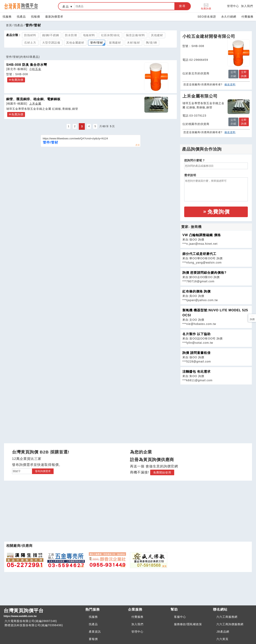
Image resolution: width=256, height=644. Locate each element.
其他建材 (157, 35)
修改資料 (230, 84)
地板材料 (89, 35)
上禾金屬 (35, 104)
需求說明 (190, 175)
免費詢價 (206, 6)
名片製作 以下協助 (196, 334)
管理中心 (233, 6)
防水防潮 (71, 35)
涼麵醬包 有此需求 (196, 372)
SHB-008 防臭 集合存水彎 (27, 65)
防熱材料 (30, 35)
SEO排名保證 (207, 17)
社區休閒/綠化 (110, 35)
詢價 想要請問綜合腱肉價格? (204, 273)
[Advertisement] (216, 413)
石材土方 (30, 43)
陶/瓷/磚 (151, 43)
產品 (66, 7)
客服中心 (180, 617)
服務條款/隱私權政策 (188, 624)
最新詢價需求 (54, 17)
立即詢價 (244, 74)
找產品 (21, 17)
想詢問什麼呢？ (195, 160)
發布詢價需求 (43, 471)
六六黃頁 (222, 639)
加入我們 (247, 6)
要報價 (93, 639)
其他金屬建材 (75, 43)
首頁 (9, 25)
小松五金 (35, 69)
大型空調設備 (51, 43)
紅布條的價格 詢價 (196, 291)
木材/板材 (133, 43)
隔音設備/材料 (135, 35)
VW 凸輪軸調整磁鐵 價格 (202, 235)
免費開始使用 (162, 472)
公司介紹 (233, 74)
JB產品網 (223, 632)
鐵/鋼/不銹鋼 (51, 35)
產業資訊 (95, 632)
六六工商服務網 (227, 617)
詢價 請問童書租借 (196, 353)
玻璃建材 (115, 43)
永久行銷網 (229, 17)
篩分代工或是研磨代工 (199, 254)
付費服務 (247, 17)
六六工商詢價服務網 (230, 624)
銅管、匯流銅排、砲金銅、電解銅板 (33, 99)
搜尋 (182, 6)
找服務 (7, 17)
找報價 (35, 17)
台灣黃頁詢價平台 (43, 613)
